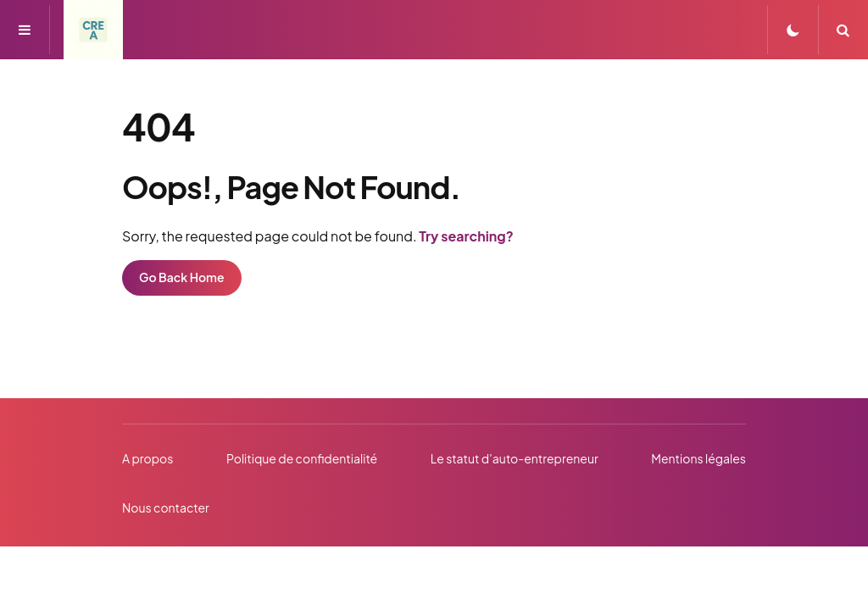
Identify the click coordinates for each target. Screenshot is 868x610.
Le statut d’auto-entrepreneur (515, 458)
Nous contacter (166, 507)
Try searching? (466, 236)
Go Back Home (182, 277)
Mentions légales (698, 458)
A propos (147, 458)
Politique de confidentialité (302, 458)
